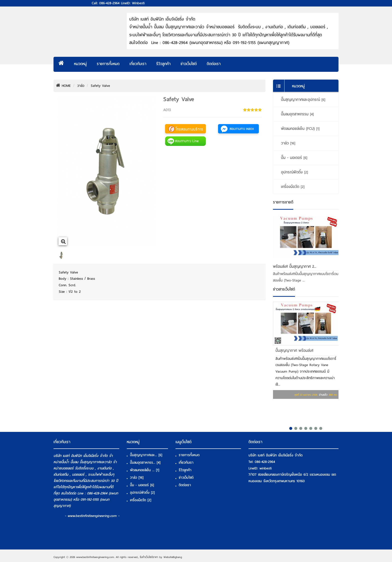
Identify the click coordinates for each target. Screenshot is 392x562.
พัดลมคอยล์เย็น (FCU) (300, 129)
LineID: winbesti (133, 3)
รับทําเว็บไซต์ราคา (149, 557)
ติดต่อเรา (214, 64)
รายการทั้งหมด (108, 64)
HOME (63, 86)
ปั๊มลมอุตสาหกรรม (297, 114)
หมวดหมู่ (80, 64)
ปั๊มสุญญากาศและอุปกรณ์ (303, 100)
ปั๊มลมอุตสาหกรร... (145, 463)
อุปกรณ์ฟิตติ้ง (294, 172)
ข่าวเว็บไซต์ (189, 64)
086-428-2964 (265, 462)
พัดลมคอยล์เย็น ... (145, 470)
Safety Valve (100, 86)
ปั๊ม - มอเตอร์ (294, 158)
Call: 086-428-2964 (106, 3)
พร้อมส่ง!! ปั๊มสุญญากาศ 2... (295, 266)
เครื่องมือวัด (293, 187)
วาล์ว (81, 86)
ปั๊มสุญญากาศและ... (146, 455)
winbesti (266, 468)
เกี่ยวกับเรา (138, 64)
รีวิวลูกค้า (163, 64)
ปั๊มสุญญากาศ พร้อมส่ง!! (294, 351)
